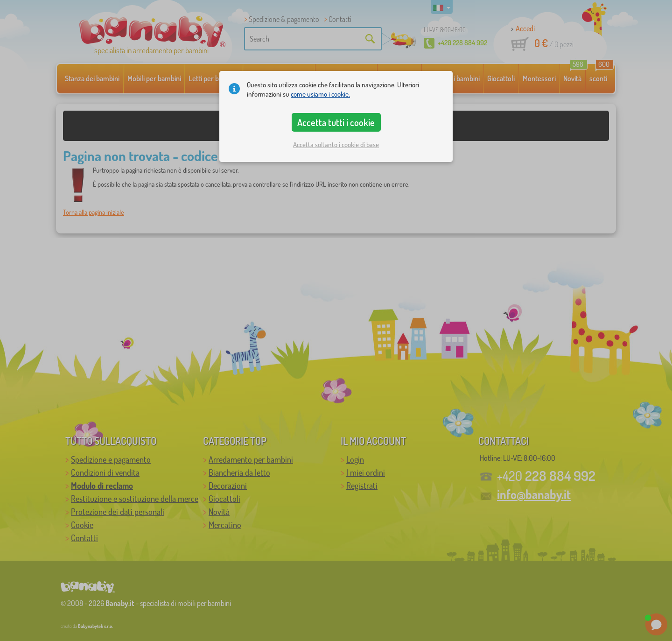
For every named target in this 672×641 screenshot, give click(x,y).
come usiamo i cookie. (320, 94)
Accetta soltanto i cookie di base (336, 144)
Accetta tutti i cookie (336, 122)
